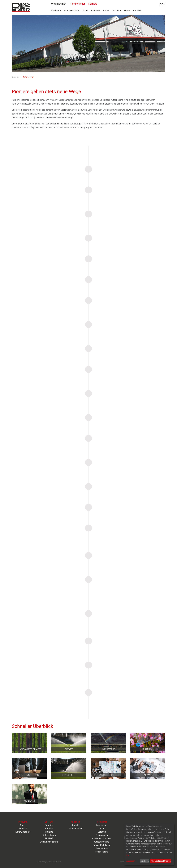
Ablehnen (145, 861)
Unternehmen (59, 4)
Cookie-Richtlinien (102, 845)
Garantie (102, 832)
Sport (85, 11)
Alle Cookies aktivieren (161, 861)
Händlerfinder (77, 4)
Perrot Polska (102, 852)
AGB (102, 828)
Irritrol (106, 11)
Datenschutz (102, 848)
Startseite (56, 11)
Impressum (102, 825)
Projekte (117, 11)
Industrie (96, 11)
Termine (49, 825)
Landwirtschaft (72, 11)
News (127, 11)
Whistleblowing (102, 842)
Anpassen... (131, 861)
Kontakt (137, 11)
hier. (128, 855)
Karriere (93, 4)
